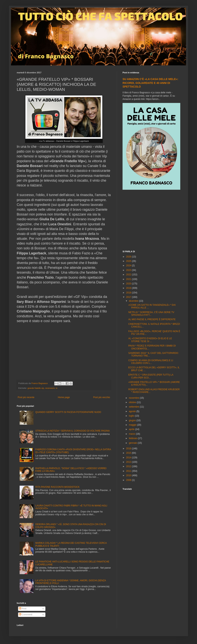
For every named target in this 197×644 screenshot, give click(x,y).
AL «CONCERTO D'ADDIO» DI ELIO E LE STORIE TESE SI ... (150, 340)
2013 (129, 462)
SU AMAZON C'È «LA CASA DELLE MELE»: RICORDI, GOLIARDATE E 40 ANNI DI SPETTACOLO (150, 83)
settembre (134, 407)
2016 (129, 449)
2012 (129, 466)
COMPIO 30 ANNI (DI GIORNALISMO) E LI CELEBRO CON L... (151, 362)
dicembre (134, 301)
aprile (132, 429)
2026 (129, 257)
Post (23, 609)
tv (57, 388)
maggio (133, 425)
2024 (129, 266)
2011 (129, 471)
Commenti (26, 615)
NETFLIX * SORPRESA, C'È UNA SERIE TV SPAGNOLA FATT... (151, 314)
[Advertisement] (151, 221)
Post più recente (26, 397)
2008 (129, 480)
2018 (129, 293)
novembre (134, 398)
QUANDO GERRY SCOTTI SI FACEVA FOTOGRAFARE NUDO (68, 412)
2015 (129, 453)
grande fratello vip (36, 388)
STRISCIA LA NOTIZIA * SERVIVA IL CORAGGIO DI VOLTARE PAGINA (73, 431)
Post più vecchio (102, 397)
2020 (129, 284)
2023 (129, 270)
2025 (129, 261)
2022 (129, 275)
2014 (129, 458)
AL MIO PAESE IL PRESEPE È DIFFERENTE (152, 319)
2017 (129, 297)
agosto (133, 411)
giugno (133, 420)
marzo (132, 434)
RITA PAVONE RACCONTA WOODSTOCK (58, 487)
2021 (129, 279)
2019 (129, 288)
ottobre (133, 402)
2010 (129, 475)
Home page (64, 397)
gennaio (133, 443)
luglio (132, 416)
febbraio (133, 438)
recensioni (50, 388)
